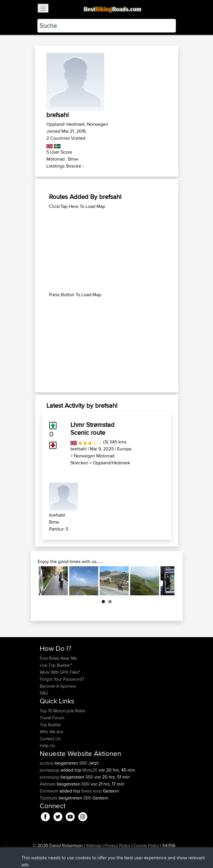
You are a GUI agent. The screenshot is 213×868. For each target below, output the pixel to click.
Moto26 (90, 770)
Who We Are (51, 732)
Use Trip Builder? (56, 665)
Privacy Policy (117, 845)
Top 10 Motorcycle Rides (63, 711)
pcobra (47, 763)
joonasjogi (50, 770)
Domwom (50, 791)
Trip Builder (50, 725)
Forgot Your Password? (62, 679)
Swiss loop (91, 791)
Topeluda (49, 798)
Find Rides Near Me (58, 658)
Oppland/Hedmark (112, 463)
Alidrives (48, 784)
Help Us (47, 746)
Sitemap (94, 845)
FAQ (44, 693)
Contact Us (50, 739)
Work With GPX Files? (60, 672)
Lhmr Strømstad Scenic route (92, 428)
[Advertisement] (107, 251)
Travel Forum (52, 718)
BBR (83, 763)
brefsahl (79, 449)
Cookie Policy (146, 845)
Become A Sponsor (58, 686)
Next (166, 581)
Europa (124, 449)
